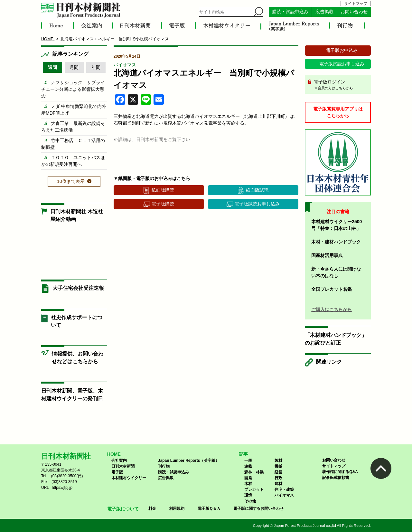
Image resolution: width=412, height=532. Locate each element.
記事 (243, 454)
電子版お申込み (342, 50)
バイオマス (125, 65)
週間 (52, 67)
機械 (278, 466)
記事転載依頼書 (336, 478)
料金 (152, 508)
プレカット (254, 489)
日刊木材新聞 (123, 466)
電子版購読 (163, 204)
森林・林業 (254, 472)
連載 (248, 466)
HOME (114, 454)
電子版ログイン (340, 85)
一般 (248, 461)
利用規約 (177, 508)
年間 (96, 67)
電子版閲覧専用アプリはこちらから (338, 112)
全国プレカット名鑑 (332, 289)
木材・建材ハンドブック (336, 242)
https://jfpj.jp (62, 488)
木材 (248, 484)
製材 (278, 461)
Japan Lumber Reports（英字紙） (189, 461)
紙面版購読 (163, 190)
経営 (278, 472)
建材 (278, 484)
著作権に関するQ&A (340, 472)
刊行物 (164, 466)
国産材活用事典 (327, 255)
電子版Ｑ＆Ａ (209, 508)
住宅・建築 (284, 489)
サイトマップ (356, 4)
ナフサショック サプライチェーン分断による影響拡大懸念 (73, 89)
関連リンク (329, 362)
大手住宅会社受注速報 (78, 288)
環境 (248, 495)
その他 (250, 501)
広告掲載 (324, 12)
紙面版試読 (257, 190)
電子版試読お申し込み (257, 204)
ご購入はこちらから (332, 309)
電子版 (117, 472)
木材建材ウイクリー (129, 478)
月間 (74, 67)
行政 (278, 478)
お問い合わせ (354, 12)
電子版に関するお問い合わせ (258, 508)
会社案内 (119, 461)
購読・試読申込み (290, 12)
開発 (248, 478)
